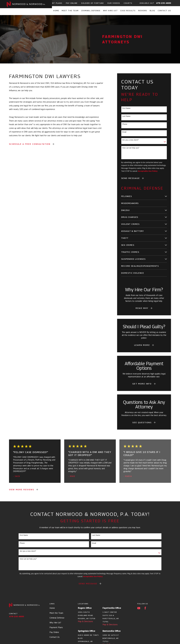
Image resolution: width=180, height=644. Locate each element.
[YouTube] (139, 608)
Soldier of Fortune (92, 3)
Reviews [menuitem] (143, 11)
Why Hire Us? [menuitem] (110, 11)
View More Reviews (22, 490)
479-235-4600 (164, 3)
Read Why (142, 308)
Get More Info (142, 384)
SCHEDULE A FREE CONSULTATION (30, 144)
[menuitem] (142, 196)
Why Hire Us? (55, 623)
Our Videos (114, 3)
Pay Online (72, 3)
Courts (128, 3)
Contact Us (55, 637)
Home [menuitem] (56, 11)
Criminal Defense (57, 618)
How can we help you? (131, 148)
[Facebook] (145, 608)
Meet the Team (56, 613)
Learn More (142, 345)
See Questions (142, 422)
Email (124, 132)
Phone (125, 124)
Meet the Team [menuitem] (70, 11)
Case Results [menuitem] (128, 11)
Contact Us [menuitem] (164, 11)
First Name (126, 108)
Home (52, 608)
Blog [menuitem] (152, 11)
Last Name (126, 116)
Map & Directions (85, 621)
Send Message (131, 178)
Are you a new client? (130, 140)
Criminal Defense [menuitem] (91, 11)
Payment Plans (54, 3)
